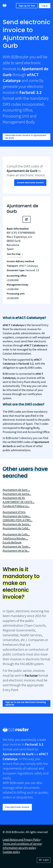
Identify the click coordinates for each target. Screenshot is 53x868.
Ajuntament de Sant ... (16, 490)
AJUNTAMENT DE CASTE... (19, 502)
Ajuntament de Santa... (17, 494)
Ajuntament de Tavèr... (16, 546)
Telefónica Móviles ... (15, 538)
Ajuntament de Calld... (16, 528)
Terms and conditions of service (22, 844)
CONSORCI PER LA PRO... (18, 520)
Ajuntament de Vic (14, 498)
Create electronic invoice (30, 183)
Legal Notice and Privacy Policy (22, 839)
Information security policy (19, 848)
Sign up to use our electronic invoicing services (26, 704)
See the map (14, 254)
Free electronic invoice (17, 807)
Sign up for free (27, 6)
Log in (45, 6)
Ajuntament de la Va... (16, 551)
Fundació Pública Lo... (16, 506)
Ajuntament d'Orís (14, 512)
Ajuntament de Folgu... (17, 516)
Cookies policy (11, 852)
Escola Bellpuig (12, 542)
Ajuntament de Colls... (16, 534)
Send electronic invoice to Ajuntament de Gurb (26, 137)
